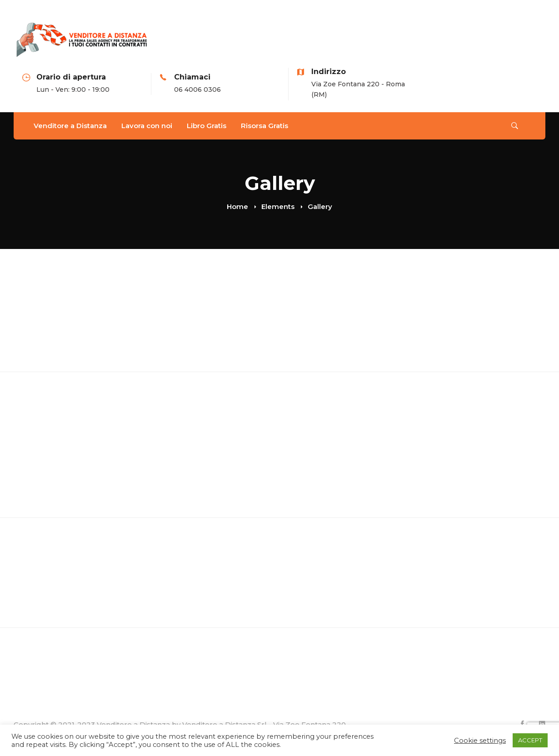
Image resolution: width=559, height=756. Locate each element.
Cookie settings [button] (480, 741)
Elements (278, 206)
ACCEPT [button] (530, 740)
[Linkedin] (542, 724)
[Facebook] (522, 724)
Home (237, 206)
